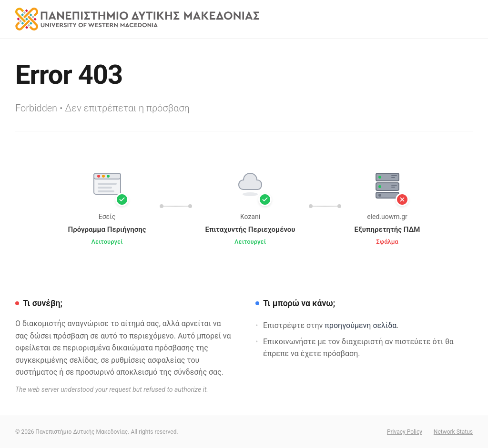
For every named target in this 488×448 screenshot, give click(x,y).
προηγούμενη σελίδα (361, 325)
